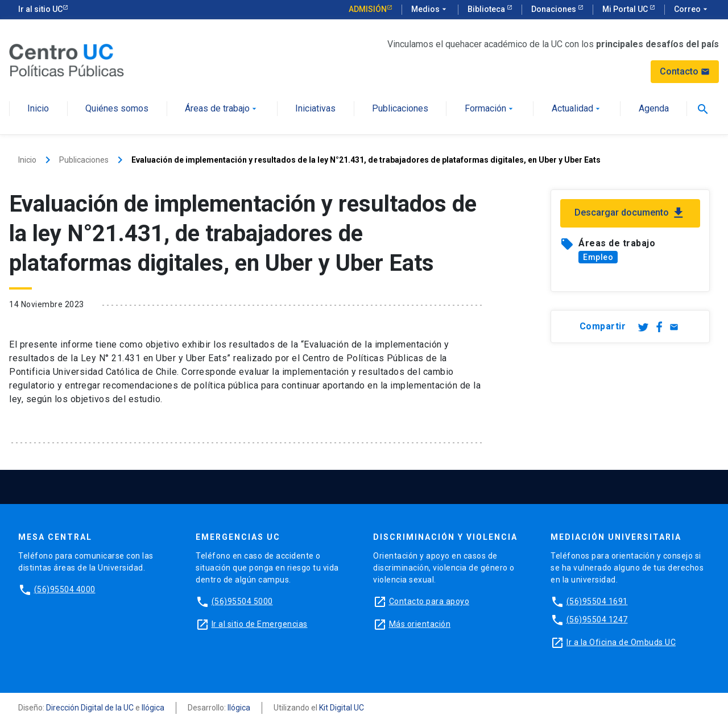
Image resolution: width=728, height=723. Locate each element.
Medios (430, 10)
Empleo (598, 257)
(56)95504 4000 (65, 589)
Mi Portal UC (626, 9)
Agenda (654, 109)
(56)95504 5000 (242, 601)
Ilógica (153, 708)
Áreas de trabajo (222, 109)
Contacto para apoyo (429, 601)
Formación (490, 109)
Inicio (38, 109)
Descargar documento (630, 213)
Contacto (685, 71)
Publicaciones (400, 109)
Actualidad (577, 109)
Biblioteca (487, 9)
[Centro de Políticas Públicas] (67, 59)
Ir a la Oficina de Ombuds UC (621, 642)
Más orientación (420, 624)
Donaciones (555, 9)
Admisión (368, 9)
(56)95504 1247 (597, 619)
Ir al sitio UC (40, 9)
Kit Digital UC (342, 708)
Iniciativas (315, 109)
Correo (692, 10)
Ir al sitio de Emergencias (260, 624)
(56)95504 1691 (597, 601)
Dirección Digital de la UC (90, 708)
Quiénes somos (117, 109)
